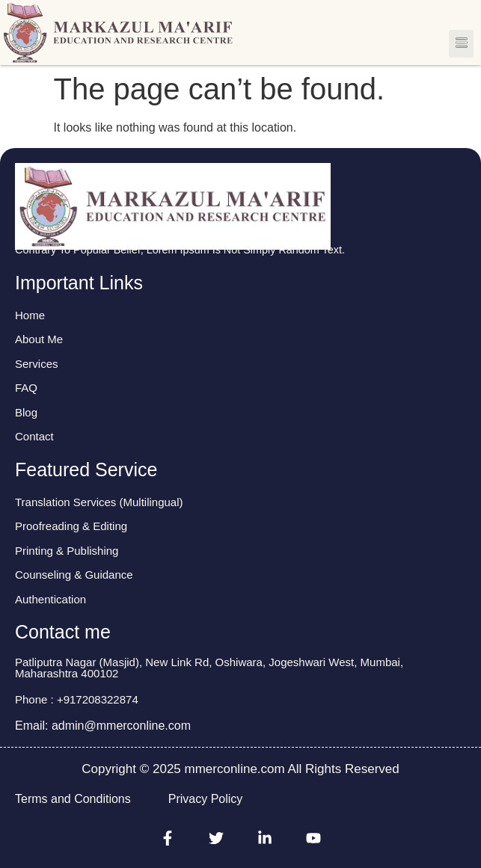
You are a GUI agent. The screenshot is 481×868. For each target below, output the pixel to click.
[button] (461, 44)
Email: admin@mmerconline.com (103, 726)
